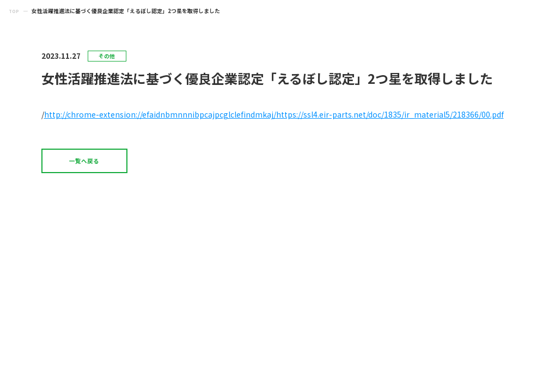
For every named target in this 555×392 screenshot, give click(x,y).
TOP (15, 11)
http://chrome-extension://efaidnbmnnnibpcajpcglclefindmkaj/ (160, 114)
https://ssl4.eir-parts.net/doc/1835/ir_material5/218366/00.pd (389, 114)
